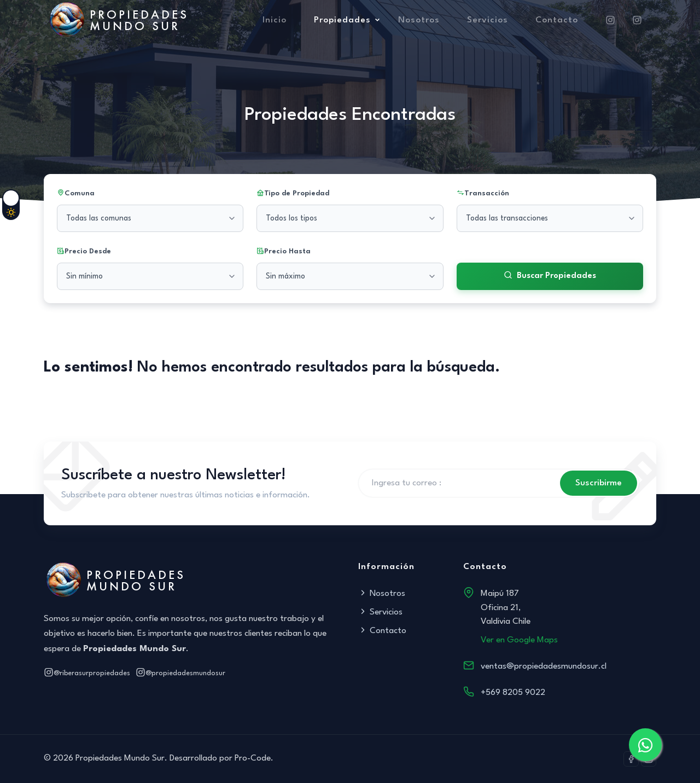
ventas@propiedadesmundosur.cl (544, 666)
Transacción (483, 194)
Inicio (275, 20)
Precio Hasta (284, 252)
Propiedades (342, 20)
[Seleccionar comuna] (150, 218)
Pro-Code (253, 758)
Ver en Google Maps (519, 640)
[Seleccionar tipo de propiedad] (350, 218)
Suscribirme (599, 483)
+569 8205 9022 (513, 693)
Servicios (488, 20)
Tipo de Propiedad (293, 194)
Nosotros (419, 20)
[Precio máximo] (350, 276)
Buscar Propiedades (550, 276)
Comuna (76, 194)
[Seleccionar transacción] (550, 218)
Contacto (557, 20)
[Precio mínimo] (150, 276)
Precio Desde (84, 252)
